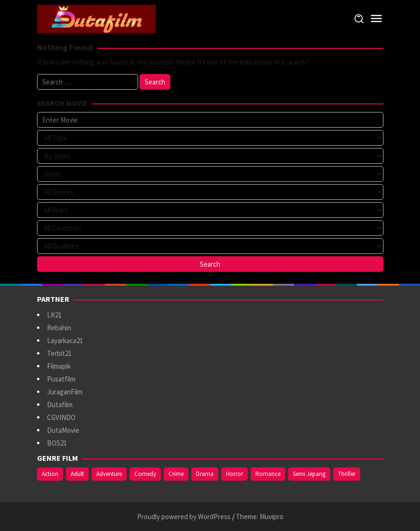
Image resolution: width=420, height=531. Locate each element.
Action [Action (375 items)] (50, 474)
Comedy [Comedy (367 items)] (145, 474)
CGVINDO (61, 417)
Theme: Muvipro (260, 517)
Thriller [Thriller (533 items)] (347, 474)
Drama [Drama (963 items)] (205, 474)
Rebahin (59, 328)
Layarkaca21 (65, 340)
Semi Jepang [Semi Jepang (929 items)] (309, 474)
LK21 (54, 315)
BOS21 (57, 443)
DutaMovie (63, 430)
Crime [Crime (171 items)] (176, 474)
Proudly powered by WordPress (184, 517)
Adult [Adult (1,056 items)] (77, 474)
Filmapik (59, 366)
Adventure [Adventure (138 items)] (109, 474)
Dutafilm (60, 405)
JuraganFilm (65, 392)
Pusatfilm (61, 379)
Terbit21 (59, 353)
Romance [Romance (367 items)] (268, 474)
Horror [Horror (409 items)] (234, 474)
